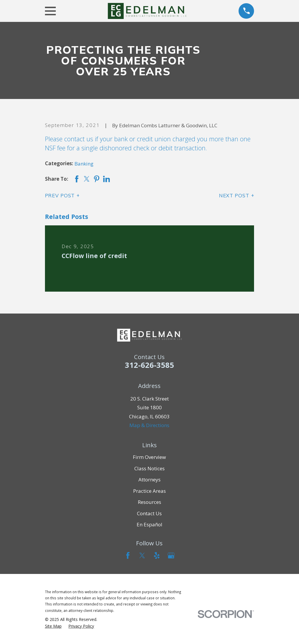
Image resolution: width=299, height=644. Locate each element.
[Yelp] (157, 556)
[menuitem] (53, 626)
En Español (149, 524)
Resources (149, 502)
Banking (84, 164)
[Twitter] (142, 556)
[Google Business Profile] (171, 556)
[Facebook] (128, 556)
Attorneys (149, 479)
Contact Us (149, 513)
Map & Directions (149, 425)
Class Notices (149, 468)
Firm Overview (149, 457)
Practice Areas (149, 491)
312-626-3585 (149, 365)
